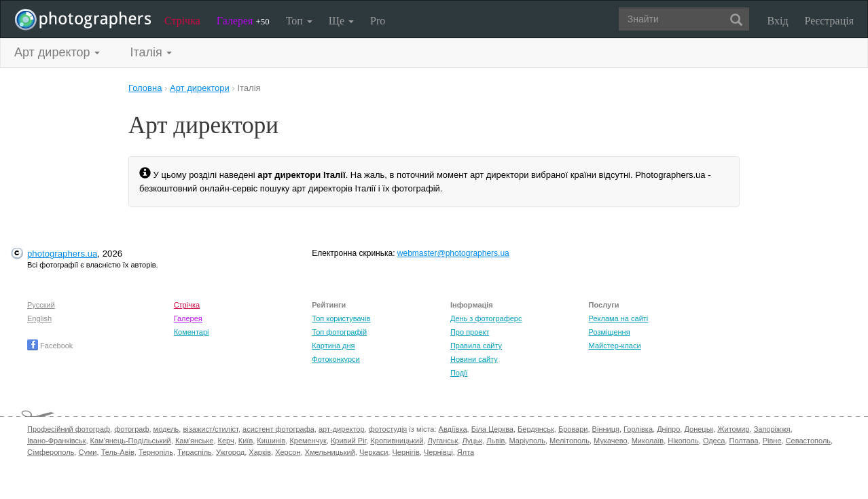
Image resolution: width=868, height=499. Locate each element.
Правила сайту (476, 346)
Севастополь (808, 441)
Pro (378, 21)
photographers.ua (62, 254)
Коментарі (192, 332)
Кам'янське (195, 441)
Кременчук (308, 441)
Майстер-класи (615, 346)
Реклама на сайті (619, 318)
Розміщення (610, 332)
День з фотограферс (486, 318)
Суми (87, 452)
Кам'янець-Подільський (131, 441)
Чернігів (405, 452)
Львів (495, 441)
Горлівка (638, 429)
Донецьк (699, 429)
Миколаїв (648, 441)
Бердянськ (536, 429)
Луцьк (472, 441)
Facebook (50, 346)
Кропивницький (397, 441)
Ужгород (230, 452)
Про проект (470, 332)
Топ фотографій (339, 332)
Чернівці (438, 452)
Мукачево (610, 441)
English (39, 318)
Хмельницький (330, 452)
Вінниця (606, 429)
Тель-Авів (118, 452)
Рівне (772, 441)
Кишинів (271, 441)
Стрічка (182, 21)
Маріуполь (527, 441)
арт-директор (342, 429)
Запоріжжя (772, 429)
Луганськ (442, 441)
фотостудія (388, 429)
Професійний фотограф (69, 429)
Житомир (733, 429)
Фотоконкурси (336, 359)
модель (166, 429)
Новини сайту (474, 359)
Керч (226, 441)
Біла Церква (492, 429)
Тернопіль (156, 452)
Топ (299, 21)
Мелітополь (569, 441)
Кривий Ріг (348, 441)
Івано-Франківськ (56, 441)
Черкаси (374, 452)
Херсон (288, 452)
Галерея (243, 21)
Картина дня (333, 346)
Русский (41, 305)
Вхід (778, 21)
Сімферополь (51, 452)
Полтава (743, 441)
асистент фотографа (278, 429)
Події (459, 373)
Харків (260, 452)
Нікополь (683, 441)
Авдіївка (453, 429)
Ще (341, 21)
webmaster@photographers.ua (453, 253)
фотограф (131, 429)
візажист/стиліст (210, 429)
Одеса (714, 441)
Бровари (573, 429)
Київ (246, 441)
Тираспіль (195, 452)
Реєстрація (829, 21)
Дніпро (668, 429)
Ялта (466, 452)
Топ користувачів (341, 318)
